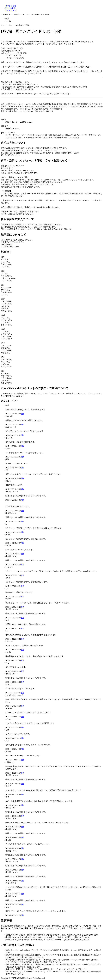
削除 (23, 414)
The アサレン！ (12, 10)
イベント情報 (11, 6)
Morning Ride (11, 8)
